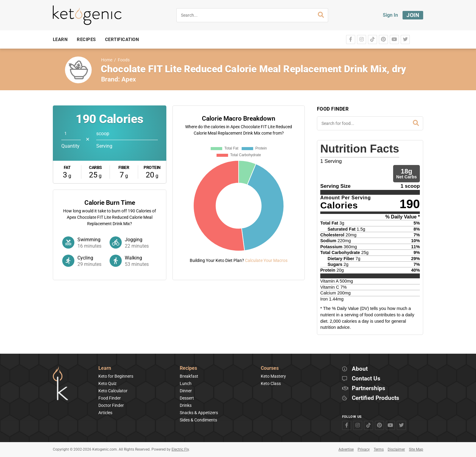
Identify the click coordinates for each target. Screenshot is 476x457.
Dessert (187, 398)
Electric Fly (180, 449)
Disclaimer (396, 449)
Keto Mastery (273, 376)
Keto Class (271, 383)
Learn (105, 368)
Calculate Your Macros (266, 260)
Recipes (188, 368)
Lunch (186, 383)
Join (413, 15)
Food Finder (110, 398)
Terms (379, 449)
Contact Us (366, 379)
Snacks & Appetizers (199, 413)
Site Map (416, 449)
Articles (105, 413)
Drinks (186, 405)
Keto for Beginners (116, 376)
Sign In (390, 15)
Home (107, 60)
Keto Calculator (113, 391)
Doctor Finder (111, 405)
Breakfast (189, 376)
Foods (124, 60)
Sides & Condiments (198, 420)
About (360, 369)
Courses (270, 368)
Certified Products (376, 398)
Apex (129, 79)
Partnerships (369, 388)
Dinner (186, 391)
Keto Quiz (107, 383)
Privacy (364, 449)
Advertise (346, 449)
